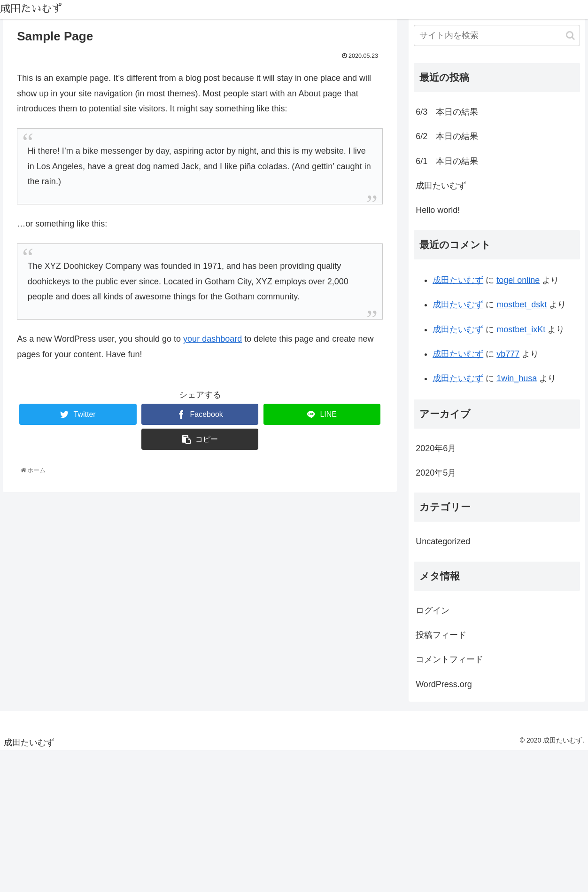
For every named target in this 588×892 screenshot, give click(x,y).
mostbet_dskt (522, 305)
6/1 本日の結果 (447, 161)
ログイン (433, 610)
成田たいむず (441, 186)
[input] (497, 35)
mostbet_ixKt (521, 329)
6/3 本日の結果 (447, 112)
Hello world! (438, 210)
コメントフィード (449, 659)
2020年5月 (436, 473)
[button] (570, 35)
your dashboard (213, 339)
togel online (518, 280)
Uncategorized (443, 541)
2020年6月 (436, 448)
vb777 (508, 354)
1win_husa (517, 378)
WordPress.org (444, 684)
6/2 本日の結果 (447, 136)
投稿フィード (441, 635)
